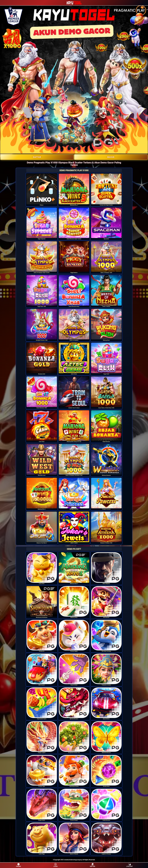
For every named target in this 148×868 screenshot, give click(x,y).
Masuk (111, 157)
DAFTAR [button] (92, 865)
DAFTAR (37, 157)
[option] (42, 189)
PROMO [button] (18, 865)
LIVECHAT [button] (130, 865)
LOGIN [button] (56, 865)
